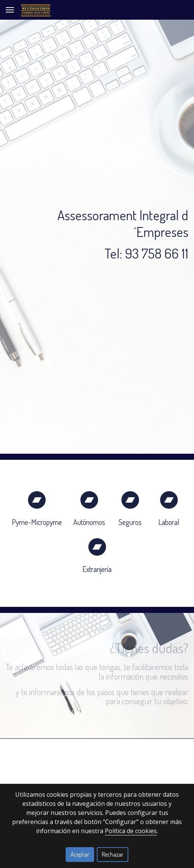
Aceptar (80, 854)
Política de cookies (131, 831)
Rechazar (113, 854)
